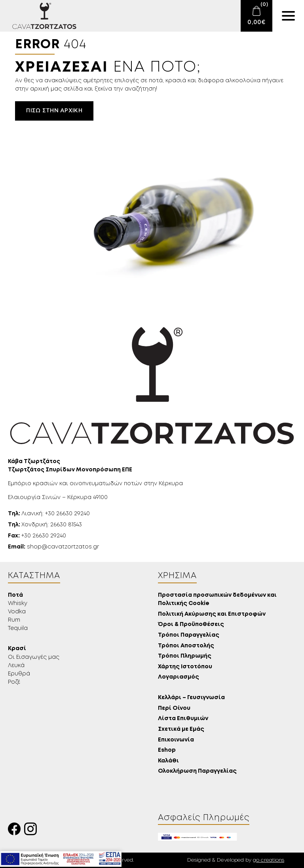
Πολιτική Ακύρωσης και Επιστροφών (212, 614)
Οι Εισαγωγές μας (34, 657)
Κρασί (17, 649)
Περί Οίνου (174, 708)
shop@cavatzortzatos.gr (53, 547)
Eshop (167, 750)
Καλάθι (168, 761)
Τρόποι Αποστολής (186, 646)
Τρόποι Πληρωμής (185, 656)
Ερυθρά (19, 674)
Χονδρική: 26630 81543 (45, 525)
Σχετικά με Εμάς (181, 729)
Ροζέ (14, 682)
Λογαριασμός (179, 677)
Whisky (18, 603)
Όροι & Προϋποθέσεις (191, 625)
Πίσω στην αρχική (54, 111)
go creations (269, 860)
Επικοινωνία (176, 740)
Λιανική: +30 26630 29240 (49, 514)
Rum (14, 620)
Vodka (17, 612)
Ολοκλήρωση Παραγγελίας (197, 771)
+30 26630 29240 (37, 536)
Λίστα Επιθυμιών (183, 719)
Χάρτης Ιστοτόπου (185, 667)
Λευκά (16, 666)
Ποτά (15, 595)
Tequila (18, 628)
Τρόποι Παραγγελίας (189, 635)
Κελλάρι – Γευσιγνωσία (191, 698)
